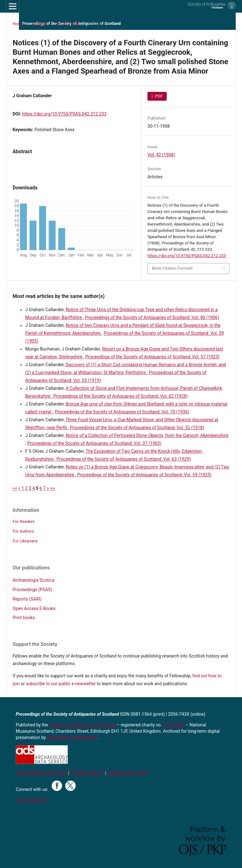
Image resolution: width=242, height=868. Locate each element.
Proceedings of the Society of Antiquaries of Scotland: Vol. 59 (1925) (144, 475)
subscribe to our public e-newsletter (61, 684)
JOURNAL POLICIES (127, 773)
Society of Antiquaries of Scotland (83, 725)
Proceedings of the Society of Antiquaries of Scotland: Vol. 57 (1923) (153, 357)
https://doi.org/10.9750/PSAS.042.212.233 (64, 114)
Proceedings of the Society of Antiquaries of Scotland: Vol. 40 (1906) (152, 317)
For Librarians (25, 541)
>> (52, 488)
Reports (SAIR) (27, 599)
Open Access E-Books (34, 608)
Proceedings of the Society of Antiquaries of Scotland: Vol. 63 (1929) (124, 459)
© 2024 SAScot (31, 800)
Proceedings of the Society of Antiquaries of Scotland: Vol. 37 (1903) (94, 443)
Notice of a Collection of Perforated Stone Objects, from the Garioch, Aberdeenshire (147, 435)
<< (15, 488)
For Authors (23, 531)
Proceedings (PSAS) (32, 590)
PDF (158, 96)
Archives (39, 24)
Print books (24, 618)
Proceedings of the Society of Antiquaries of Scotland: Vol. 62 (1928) (120, 396)
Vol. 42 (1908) (68, 24)
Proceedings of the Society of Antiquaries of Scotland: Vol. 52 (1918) (137, 428)
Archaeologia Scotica (33, 580)
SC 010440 (174, 725)
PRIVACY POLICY (87, 773)
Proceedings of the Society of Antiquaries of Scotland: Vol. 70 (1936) (122, 412)
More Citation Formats (172, 268)
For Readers (24, 521)
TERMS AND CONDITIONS (41, 773)
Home (18, 24)
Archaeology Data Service (72, 737)
